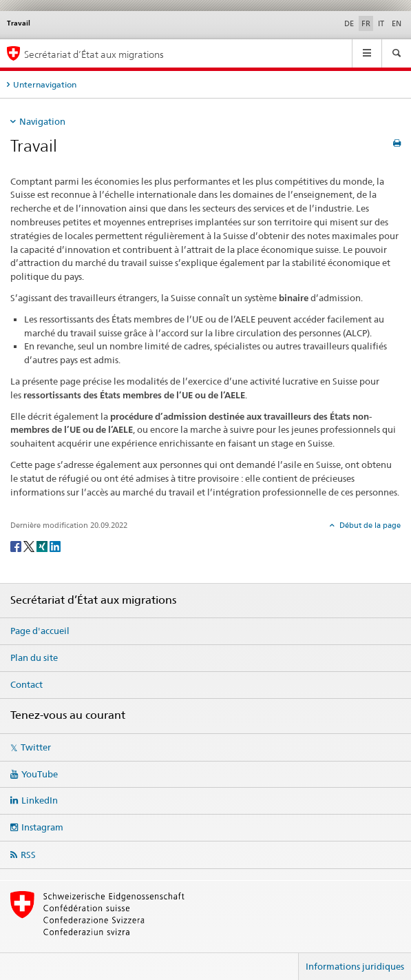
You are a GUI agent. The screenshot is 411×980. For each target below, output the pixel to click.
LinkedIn (40, 800)
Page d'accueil (40, 631)
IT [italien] (381, 23)
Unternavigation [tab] (45, 84)
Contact (27, 684)
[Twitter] (30, 545)
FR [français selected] (366, 23)
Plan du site (34, 657)
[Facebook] (17, 545)
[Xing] (43, 545)
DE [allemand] (349, 23)
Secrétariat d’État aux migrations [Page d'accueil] (94, 54)
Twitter (36, 747)
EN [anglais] (397, 23)
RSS (28, 855)
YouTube (40, 774)
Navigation (42, 121)
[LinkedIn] (55, 545)
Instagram (42, 827)
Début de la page (369, 525)
